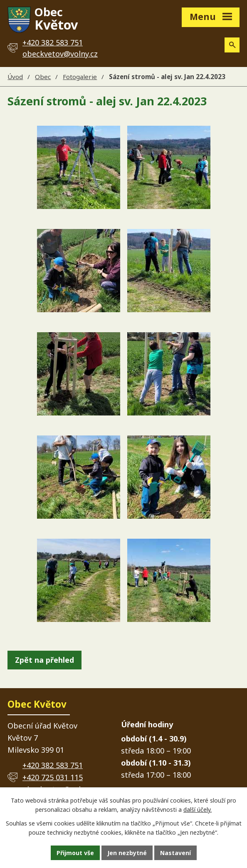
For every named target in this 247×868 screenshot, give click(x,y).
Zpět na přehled (44, 660)
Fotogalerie (80, 77)
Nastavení (175, 853)
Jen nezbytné (127, 853)
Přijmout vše (75, 853)
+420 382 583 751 (53, 765)
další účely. (198, 810)
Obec (43, 77)
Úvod (15, 77)
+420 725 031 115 (53, 777)
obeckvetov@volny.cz (60, 54)
